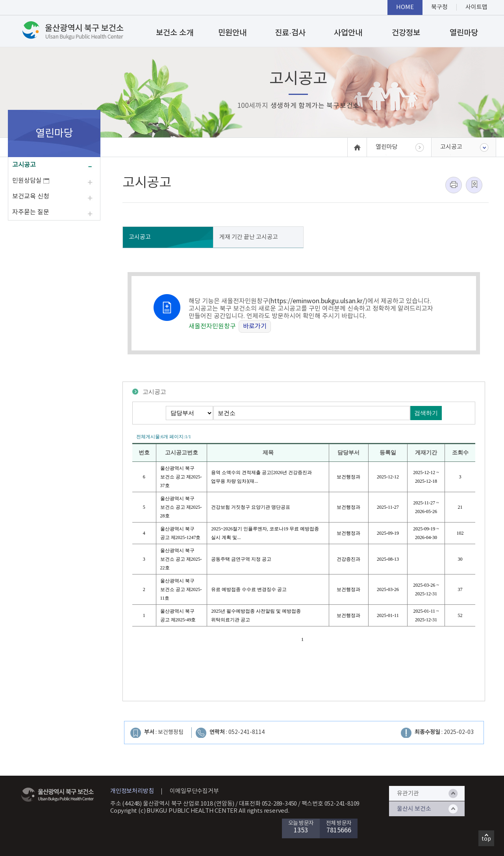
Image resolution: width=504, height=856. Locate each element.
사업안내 (348, 33)
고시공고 (24, 165)
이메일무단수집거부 (194, 791)
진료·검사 (290, 33)
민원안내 (232, 33)
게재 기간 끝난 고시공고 (249, 237)
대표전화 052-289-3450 (268, 804)
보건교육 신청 (31, 196)
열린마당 (464, 33)
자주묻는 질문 (31, 212)
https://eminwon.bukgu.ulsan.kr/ (318, 301)
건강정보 (406, 33)
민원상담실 (31, 181)
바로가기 (255, 326)
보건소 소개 (175, 33)
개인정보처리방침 (132, 791)
